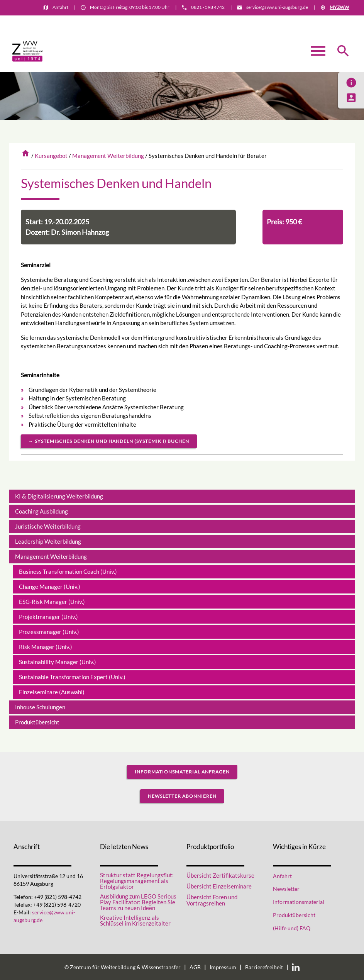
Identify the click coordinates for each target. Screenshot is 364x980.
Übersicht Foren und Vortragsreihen (212, 900)
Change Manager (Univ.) (50, 587)
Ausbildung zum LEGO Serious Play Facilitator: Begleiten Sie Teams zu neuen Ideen (138, 902)
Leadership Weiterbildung (48, 541)
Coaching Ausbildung (41, 511)
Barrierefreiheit (264, 967)
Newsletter (286, 889)
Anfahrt (60, 7)
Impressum (223, 967)
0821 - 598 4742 (208, 7)
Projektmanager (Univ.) (48, 617)
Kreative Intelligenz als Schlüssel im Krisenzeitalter (135, 921)
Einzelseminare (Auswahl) (52, 692)
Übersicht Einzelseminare (219, 886)
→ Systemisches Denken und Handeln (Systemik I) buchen (109, 441)
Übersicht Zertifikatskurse (220, 875)
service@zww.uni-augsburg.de (277, 7)
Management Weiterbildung (108, 156)
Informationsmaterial (326, 22)
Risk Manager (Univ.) (46, 647)
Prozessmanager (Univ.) (49, 632)
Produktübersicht (37, 722)
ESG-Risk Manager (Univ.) (52, 602)
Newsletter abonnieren (182, 796)
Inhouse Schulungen (40, 707)
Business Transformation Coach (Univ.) (68, 571)
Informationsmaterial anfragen (182, 772)
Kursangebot (51, 156)
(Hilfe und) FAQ (292, 928)
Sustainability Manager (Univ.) (58, 662)
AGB (195, 967)
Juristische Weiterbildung (48, 526)
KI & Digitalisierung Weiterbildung (59, 496)
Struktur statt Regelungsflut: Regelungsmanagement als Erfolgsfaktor (137, 881)
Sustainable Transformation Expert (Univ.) (72, 677)
